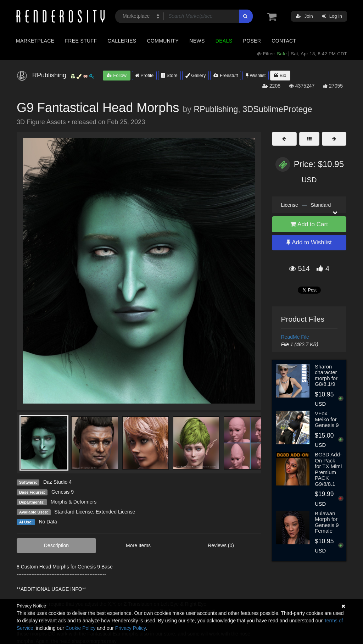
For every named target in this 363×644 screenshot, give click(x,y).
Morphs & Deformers (74, 502)
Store (169, 75)
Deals (224, 41)
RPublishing (216, 109)
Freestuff (226, 75)
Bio (280, 75)
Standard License (74, 512)
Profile (144, 75)
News (197, 41)
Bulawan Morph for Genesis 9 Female (327, 522)
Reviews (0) (221, 545)
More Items (138, 545)
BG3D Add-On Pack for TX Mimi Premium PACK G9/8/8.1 (328, 469)
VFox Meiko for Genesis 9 (327, 419)
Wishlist (256, 75)
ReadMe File (295, 337)
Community (163, 41)
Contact (284, 41)
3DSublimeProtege (277, 109)
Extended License (115, 512)
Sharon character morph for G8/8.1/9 (326, 375)
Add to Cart (309, 224)
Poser (252, 41)
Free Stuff (81, 41)
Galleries (122, 41)
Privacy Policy (130, 628)
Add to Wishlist (309, 242)
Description (56, 545)
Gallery (196, 75)
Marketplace (35, 41)
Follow (117, 75)
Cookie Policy (81, 628)
